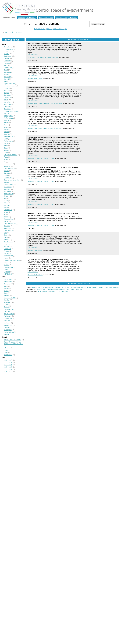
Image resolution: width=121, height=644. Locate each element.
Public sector (8, 141)
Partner (6, 307)
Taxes (6, 152)
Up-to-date (7, 56)
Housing (7, 182)
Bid (5, 214)
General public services (12, 180)
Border (6, 217)
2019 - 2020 (8, 369)
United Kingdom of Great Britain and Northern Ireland (14, 343)
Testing (6, 205)
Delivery (7, 240)
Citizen (6, 305)
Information (8, 68)
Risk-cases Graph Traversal (66, 18)
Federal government (11, 111)
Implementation (9, 84)
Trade (6, 157)
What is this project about (46, 291)
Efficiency (7, 61)
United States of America (12, 340)
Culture (6, 132)
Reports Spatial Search (27, 18)
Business (7, 166)
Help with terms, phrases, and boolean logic (50, 29)
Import (6, 258)
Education (7, 97)
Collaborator (8, 325)
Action (6, 159)
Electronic (7, 246)
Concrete (7, 226)
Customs (7, 173)
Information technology (12, 260)
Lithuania (7, 348)
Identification (8, 256)
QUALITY (7, 51)
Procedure (7, 191)
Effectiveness (8, 49)
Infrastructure (8, 185)
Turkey (6, 350)
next (88, 283)
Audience (7, 323)
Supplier (7, 300)
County (6, 235)
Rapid (6, 146)
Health (6, 100)
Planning (7, 88)
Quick (6, 143)
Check (6, 221)
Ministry (6, 295)
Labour (6, 269)
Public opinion (9, 332)
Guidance (7, 253)
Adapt (6, 207)
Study (6, 201)
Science (6, 196)
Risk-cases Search (46, 18)
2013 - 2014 (8, 362)
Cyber (6, 175)
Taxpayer (7, 321)
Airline (6, 212)
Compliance (8, 47)
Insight (6, 263)
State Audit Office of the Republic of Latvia (43, 58)
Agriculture (7, 102)
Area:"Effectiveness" (14, 32)
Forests (6, 251)
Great (6, 139)
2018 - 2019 (8, 367)
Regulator (7, 334)
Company (7, 284)
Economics (8, 178)
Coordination (8, 230)
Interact (6, 265)
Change (6, 58)
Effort (6, 244)
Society (6, 291)
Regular (6, 93)
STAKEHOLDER (10, 298)
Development (8, 242)
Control (6, 171)
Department (8, 282)
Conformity (7, 228)
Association (8, 302)
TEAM (6, 203)
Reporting (7, 77)
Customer (7, 311)
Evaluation (7, 249)
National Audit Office (35, 79)
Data (5, 81)
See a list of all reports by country (74, 288)
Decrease (7, 109)
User (5, 286)
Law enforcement (10, 86)
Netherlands (8, 355)
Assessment (8, 164)
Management (8, 116)
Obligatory (7, 72)
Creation (7, 107)
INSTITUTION (9, 314)
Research (7, 95)
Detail (6, 70)
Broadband (8, 104)
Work (5, 125)
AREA (6, 65)
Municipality (8, 330)
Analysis (7, 129)
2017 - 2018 (8, 365)
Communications (10, 224)
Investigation (8, 267)
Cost (5, 233)
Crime (6, 237)
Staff (5, 198)
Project (6, 74)
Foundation (8, 318)
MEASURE (8, 274)
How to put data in (63, 291)
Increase (7, 63)
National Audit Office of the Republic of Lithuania (45, 103)
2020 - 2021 (8, 372)
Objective (7, 189)
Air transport (8, 210)
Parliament (7, 316)
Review (6, 123)
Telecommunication (11, 155)
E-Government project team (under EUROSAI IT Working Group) (59, 289)
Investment (8, 187)
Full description (33, 55)
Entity (6, 293)
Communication (9, 168)
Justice (6, 113)
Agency (6, 288)
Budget (6, 79)
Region (6, 120)
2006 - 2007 (8, 360)
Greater (6, 54)
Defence (7, 134)
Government (8, 279)
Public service (9, 309)
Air (5, 162)
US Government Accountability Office (41, 158)
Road (6, 148)
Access (6, 127)
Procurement (8, 194)
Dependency (8, 136)
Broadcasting (8, 219)
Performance (8, 118)
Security (7, 150)
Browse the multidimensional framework (46, 288)
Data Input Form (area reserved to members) (103, 288)
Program (7, 90)
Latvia (6, 352)
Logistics (7, 272)
